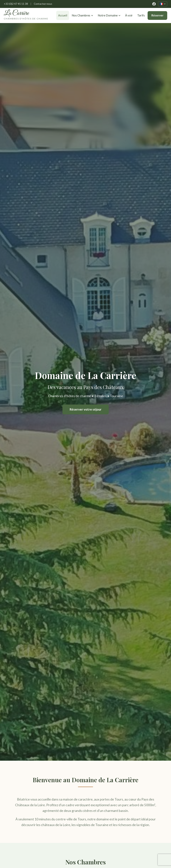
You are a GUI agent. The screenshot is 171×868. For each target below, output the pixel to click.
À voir (125, 17)
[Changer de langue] (163, 4)
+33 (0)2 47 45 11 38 (16, 4)
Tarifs (140, 17)
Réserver (157, 17)
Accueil (55, 17)
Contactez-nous (43, 4)
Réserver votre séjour (86, 413)
